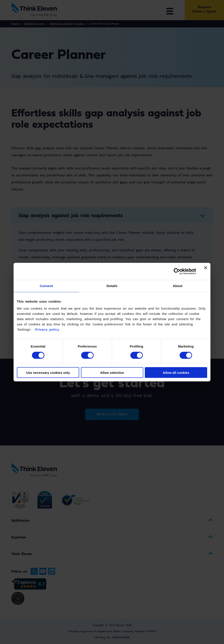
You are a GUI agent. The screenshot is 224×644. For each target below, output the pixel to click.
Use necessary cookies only (48, 373)
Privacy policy (46, 329)
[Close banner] (206, 271)
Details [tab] (112, 286)
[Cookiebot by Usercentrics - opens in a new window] (177, 271)
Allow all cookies (176, 373)
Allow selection (112, 373)
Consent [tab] (46, 286)
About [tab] (178, 286)
